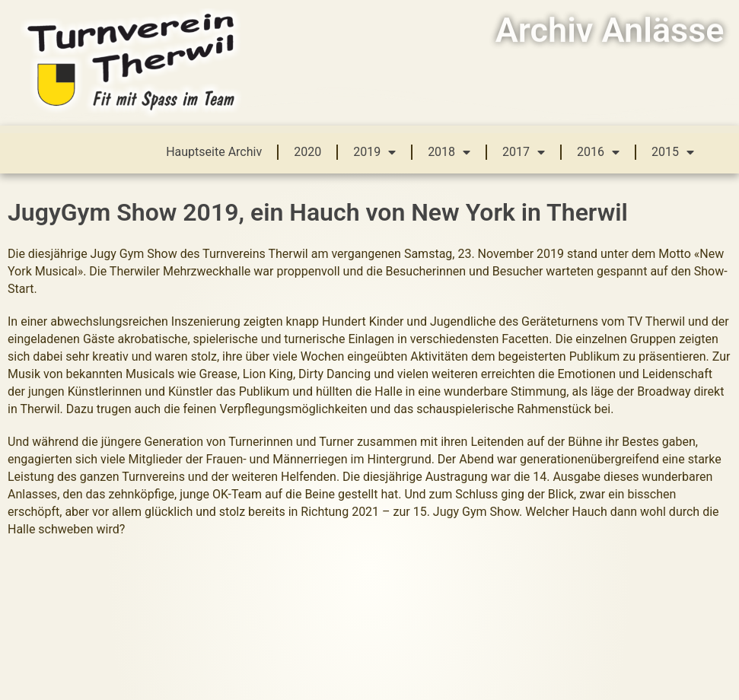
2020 (307, 152)
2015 (673, 152)
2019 (374, 152)
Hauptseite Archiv (214, 152)
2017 (524, 152)
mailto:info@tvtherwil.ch (339, 606)
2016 (598, 152)
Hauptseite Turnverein (555, 606)
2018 (449, 152)
